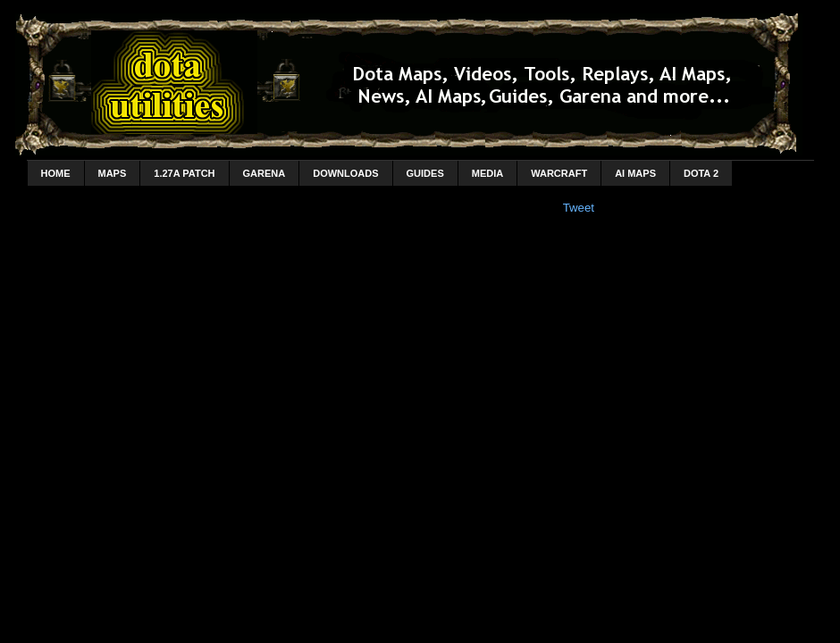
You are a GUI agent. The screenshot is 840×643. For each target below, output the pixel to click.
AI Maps (635, 173)
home (56, 173)
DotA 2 (701, 173)
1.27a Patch (184, 173)
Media (487, 173)
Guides (425, 173)
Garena (265, 173)
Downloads (345, 173)
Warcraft (559, 173)
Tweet (579, 208)
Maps (113, 173)
